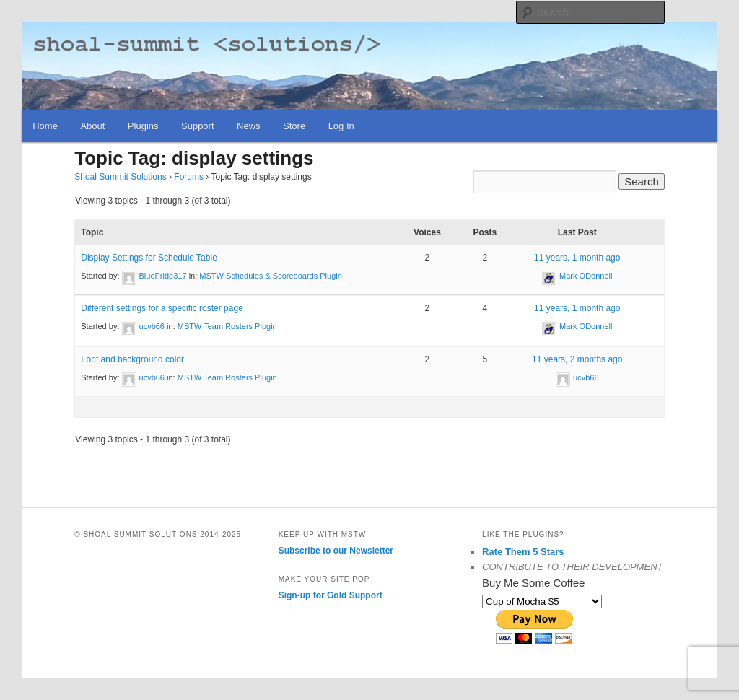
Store (294, 126)
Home (45, 126)
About (92, 126)
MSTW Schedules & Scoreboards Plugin (270, 276)
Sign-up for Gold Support (331, 595)
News (249, 126)
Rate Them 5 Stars (523, 552)
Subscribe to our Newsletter (336, 551)
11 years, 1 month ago (577, 258)
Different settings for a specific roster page (162, 308)
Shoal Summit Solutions (120, 177)
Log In (341, 126)
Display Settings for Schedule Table (149, 258)
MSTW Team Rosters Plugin (227, 326)
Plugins (143, 126)
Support (198, 126)
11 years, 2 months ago (577, 359)
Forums (189, 177)
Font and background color (132, 359)
